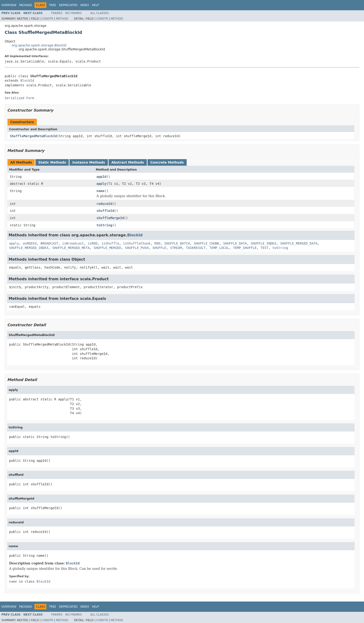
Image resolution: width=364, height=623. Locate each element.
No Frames (74, 13)
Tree (53, 5)
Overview (9, 5)
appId (101, 177)
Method (62, 19)
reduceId (104, 204)
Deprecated (68, 5)
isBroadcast (73, 243)
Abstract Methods (128, 162)
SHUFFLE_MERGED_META (71, 248)
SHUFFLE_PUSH (137, 248)
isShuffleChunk (137, 243)
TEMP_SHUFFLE (245, 248)
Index (85, 5)
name (100, 191)
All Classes (100, 13)
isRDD (93, 243)
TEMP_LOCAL (219, 248)
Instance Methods (89, 162)
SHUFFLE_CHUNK (206, 243)
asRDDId (30, 243)
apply (101, 184)
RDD (157, 243)
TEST (264, 248)
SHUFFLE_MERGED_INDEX (29, 248)
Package (26, 5)
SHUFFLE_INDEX (264, 243)
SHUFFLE (159, 248)
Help (95, 5)
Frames (57, 13)
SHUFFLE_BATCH (177, 243)
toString (104, 225)
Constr (47, 19)
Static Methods (52, 162)
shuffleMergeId (110, 218)
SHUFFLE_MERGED (107, 248)
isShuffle (110, 243)
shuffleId (105, 211)
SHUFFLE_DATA (235, 243)
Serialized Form (19, 98)
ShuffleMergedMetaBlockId (33, 136)
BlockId (27, 80)
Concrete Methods (167, 162)
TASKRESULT (196, 248)
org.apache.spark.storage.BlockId (39, 45)
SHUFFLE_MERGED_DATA (299, 243)
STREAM (176, 248)
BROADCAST (49, 243)
